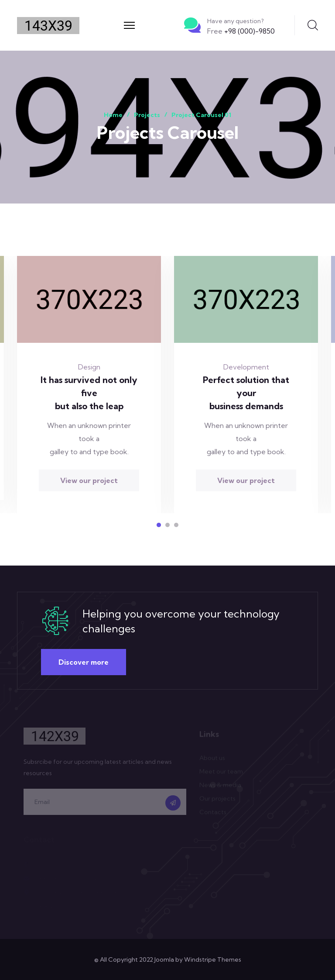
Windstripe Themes (213, 959)
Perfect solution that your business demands (246, 393)
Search (313, 25)
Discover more (84, 662)
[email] (105, 804)
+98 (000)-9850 (241, 31)
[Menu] (129, 25)
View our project (89, 480)
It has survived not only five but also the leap (89, 393)
